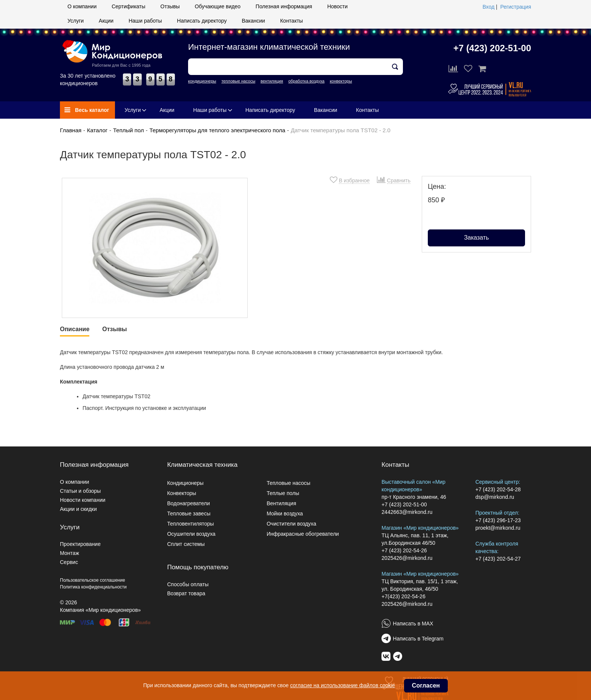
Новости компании (83, 500)
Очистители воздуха (291, 524)
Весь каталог (87, 110)
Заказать (476, 238)
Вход (488, 7)
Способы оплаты (188, 584)
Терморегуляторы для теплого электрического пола (217, 130)
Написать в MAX (413, 624)
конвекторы (341, 81)
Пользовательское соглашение (93, 580)
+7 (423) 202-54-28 (498, 489)
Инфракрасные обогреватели (303, 534)
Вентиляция (281, 503)
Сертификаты (128, 6)
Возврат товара (186, 593)
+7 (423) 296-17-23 (498, 520)
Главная (71, 130)
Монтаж (70, 553)
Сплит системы (186, 544)
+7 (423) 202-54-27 (498, 559)
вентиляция (272, 81)
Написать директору (202, 21)
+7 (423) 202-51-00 (492, 48)
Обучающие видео (218, 6)
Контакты (291, 21)
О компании (82, 6)
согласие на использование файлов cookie (343, 685)
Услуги (76, 21)
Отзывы (170, 6)
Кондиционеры (185, 483)
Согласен (426, 685)
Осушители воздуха (191, 534)
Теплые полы (283, 493)
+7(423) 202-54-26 (403, 596)
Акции (106, 21)
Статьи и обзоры (80, 491)
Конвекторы (181, 493)
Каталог (97, 130)
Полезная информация (284, 6)
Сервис (69, 562)
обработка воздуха (306, 81)
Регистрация (516, 7)
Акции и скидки (78, 509)
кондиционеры (202, 81)
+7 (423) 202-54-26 (404, 550)
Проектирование (80, 544)
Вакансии (253, 21)
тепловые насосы (238, 81)
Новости (337, 6)
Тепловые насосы (288, 483)
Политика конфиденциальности (93, 587)
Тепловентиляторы (190, 524)
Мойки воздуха (285, 514)
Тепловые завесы (189, 514)
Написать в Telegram (418, 639)
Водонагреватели (188, 503)
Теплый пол (129, 130)
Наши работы (145, 21)
